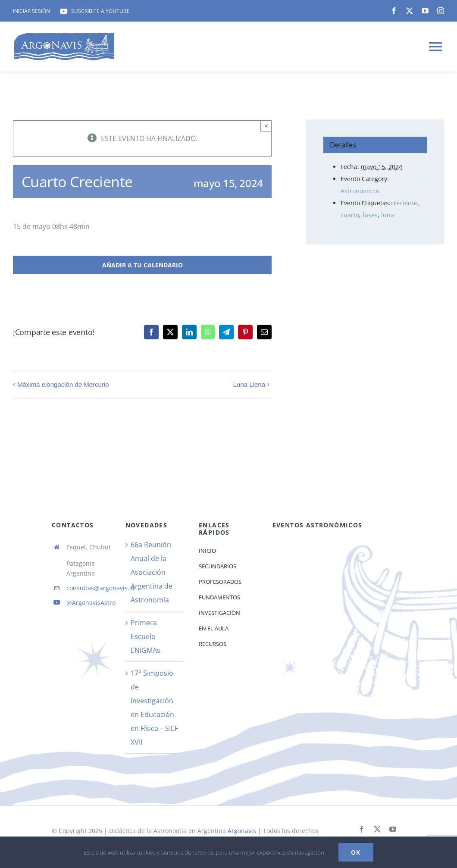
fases (370, 215)
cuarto (350, 215)
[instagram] (441, 11)
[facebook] (394, 11)
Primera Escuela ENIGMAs (146, 636)
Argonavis (241, 831)
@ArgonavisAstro (91, 603)
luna (388, 215)
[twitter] (410, 11)
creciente (404, 203)
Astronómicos (360, 191)
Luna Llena (249, 384)
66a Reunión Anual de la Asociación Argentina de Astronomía (152, 572)
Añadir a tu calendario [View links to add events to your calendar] (142, 265)
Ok (356, 852)
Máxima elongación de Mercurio (63, 384)
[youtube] (425, 11)
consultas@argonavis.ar (101, 588)
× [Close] (266, 126)
